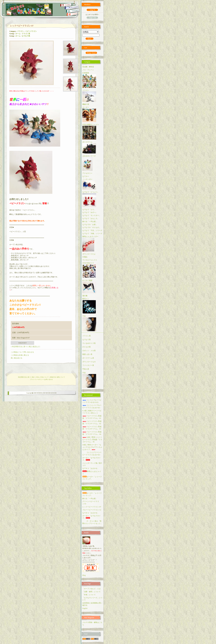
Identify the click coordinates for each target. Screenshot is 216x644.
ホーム (18, 34)
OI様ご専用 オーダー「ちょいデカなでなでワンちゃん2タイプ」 (92, 447)
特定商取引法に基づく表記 (26, 377)
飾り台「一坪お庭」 (90, 222)
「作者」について (89, 595)
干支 (84, 316)
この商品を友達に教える (20, 355)
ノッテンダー (87, 179)
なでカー (86, 176)
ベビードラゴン (31, 31)
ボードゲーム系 (88, 358)
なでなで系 (26, 36)
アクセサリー (87, 173)
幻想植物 (86, 73)
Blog (84, 575)
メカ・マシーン (88, 70)
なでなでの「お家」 (90, 225)
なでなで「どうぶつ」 (91, 192)
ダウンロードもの (89, 362)
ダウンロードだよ (89, 254)
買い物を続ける (17, 358)
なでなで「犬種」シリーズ (92, 233)
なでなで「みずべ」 (90, 212)
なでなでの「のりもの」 (91, 227)
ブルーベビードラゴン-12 (92, 510)
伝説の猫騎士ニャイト (91, 125)
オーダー (86, 107)
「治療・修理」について (91, 592)
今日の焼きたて (88, 263)
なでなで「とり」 (89, 210)
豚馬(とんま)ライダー (90, 237)
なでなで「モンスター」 (91, 215)
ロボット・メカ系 (89, 351)
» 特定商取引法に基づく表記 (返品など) (25, 347)
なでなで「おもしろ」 (91, 218)
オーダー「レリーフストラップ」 (92, 478)
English (85, 608)
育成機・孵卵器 (88, 67)
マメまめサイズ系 (89, 343)
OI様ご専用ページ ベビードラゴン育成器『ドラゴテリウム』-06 (92, 440)
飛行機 (85, 296)
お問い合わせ (49, 379)
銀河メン (86, 299)
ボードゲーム (87, 142)
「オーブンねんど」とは (91, 589)
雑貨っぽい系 (87, 354)
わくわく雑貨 (87, 280)
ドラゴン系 (26, 34)
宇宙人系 (86, 369)
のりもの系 (87, 347)
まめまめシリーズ (89, 156)
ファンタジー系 (88, 365)
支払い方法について (42, 377)
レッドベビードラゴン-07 (92, 507)
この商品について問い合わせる (22, 352)
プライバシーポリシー (37, 379)
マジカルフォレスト (90, 260)
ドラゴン (21, 31)
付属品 (85, 257)
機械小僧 (86, 104)
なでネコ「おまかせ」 (91, 468)
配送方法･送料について (58, 377)
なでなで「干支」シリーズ (92, 230)
